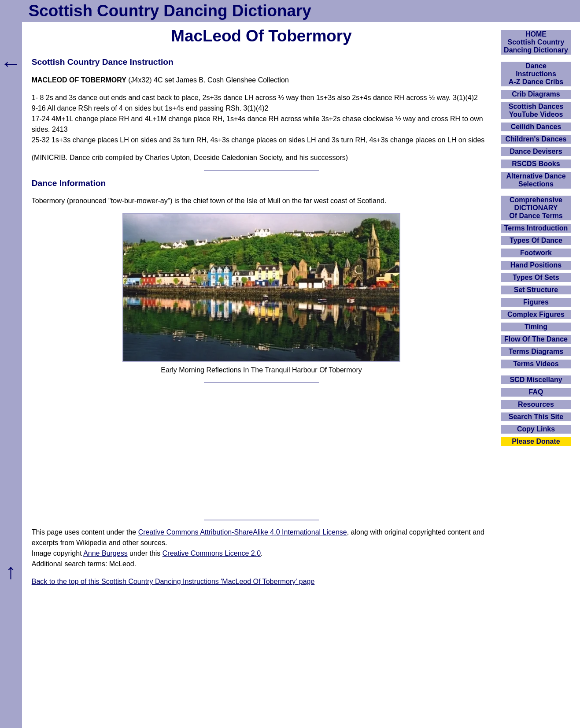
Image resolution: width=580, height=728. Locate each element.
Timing (536, 327)
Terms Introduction (536, 228)
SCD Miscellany (536, 380)
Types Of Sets (536, 277)
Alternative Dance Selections (536, 180)
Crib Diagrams (536, 94)
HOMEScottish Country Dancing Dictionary (536, 42)
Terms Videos (536, 364)
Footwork (536, 253)
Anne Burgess (105, 553)
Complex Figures (536, 314)
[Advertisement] (262, 451)
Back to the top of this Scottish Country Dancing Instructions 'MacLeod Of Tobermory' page (173, 581)
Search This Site (536, 417)
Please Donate (536, 441)
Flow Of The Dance (536, 339)
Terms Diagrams (536, 351)
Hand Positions (536, 265)
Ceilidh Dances (536, 127)
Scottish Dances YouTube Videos (536, 110)
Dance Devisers (536, 151)
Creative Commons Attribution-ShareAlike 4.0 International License (243, 532)
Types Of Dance (536, 240)
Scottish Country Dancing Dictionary (170, 11)
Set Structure (536, 290)
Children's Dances (536, 139)
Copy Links (536, 429)
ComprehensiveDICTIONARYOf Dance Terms (536, 208)
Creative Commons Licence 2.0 (212, 553)
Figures (536, 302)
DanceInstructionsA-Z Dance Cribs (536, 74)
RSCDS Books (536, 164)
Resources (536, 404)
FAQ (536, 392)
